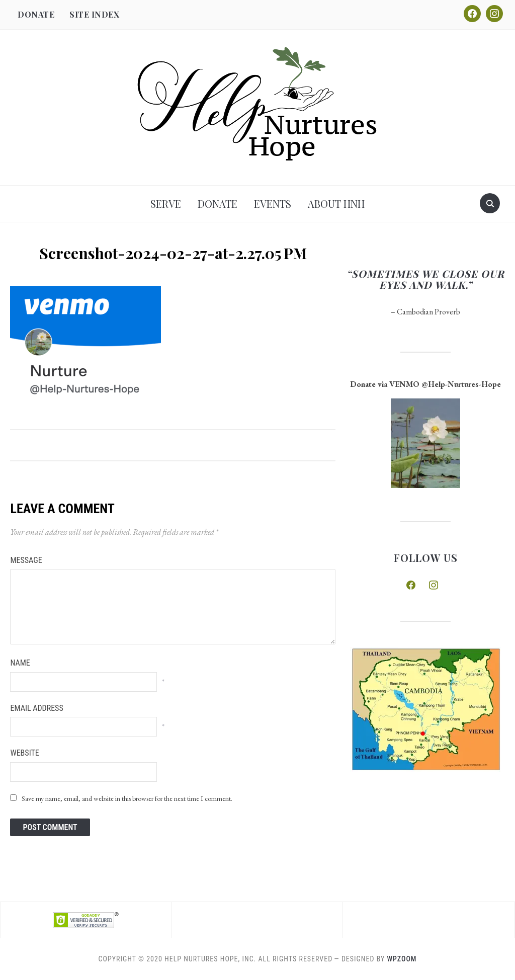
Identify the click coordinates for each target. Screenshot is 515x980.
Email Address (36, 708)
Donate (36, 14)
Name (20, 663)
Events (273, 203)
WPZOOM (402, 959)
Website (24, 753)
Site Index (94, 14)
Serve (166, 203)
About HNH (336, 203)
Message (26, 560)
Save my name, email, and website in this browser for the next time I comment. (127, 798)
